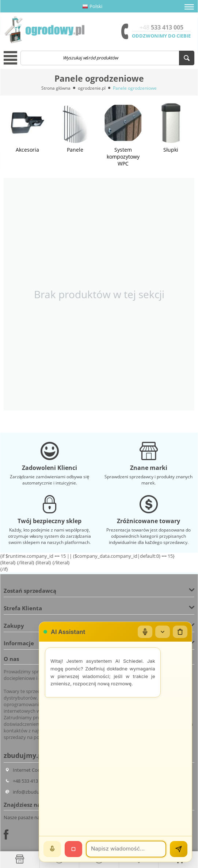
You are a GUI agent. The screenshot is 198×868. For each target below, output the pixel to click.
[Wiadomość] (126, 849)
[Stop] (73, 849)
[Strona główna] (20, 859)
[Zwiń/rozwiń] (163, 632)
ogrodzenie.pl (92, 88)
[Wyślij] (179, 849)
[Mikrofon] (145, 632)
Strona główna (56, 88)
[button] (189, 7)
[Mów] (52, 849)
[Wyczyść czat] (180, 632)
